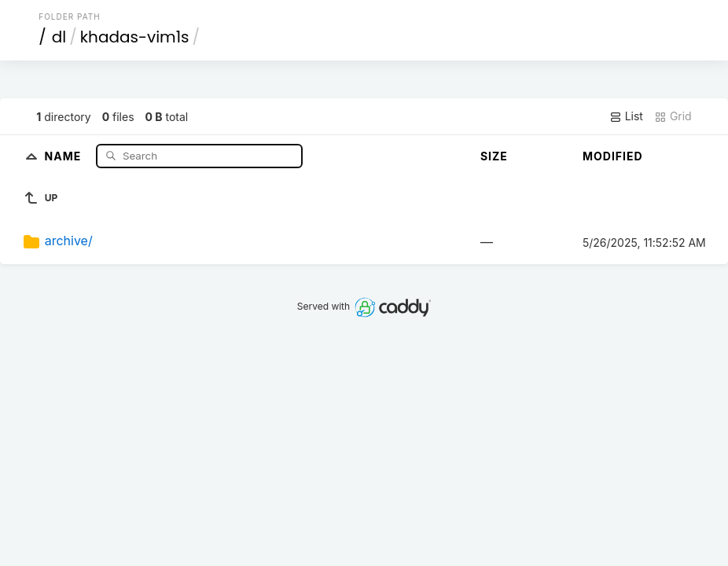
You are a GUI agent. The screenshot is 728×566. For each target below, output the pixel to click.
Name (65, 155)
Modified (613, 156)
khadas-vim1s (135, 37)
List (626, 116)
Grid (673, 116)
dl (59, 37)
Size (494, 156)
